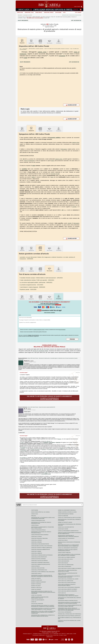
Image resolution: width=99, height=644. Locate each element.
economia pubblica (55, 138)
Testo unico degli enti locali (65, 559)
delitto (33, 177)
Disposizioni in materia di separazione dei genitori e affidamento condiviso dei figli (42, 576)
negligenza (46, 442)
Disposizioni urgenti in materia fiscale (68, 601)
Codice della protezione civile (39, 570)
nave (59, 449)
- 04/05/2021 (36, 282)
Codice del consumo (36, 542)
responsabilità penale (46, 474)
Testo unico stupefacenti (65, 567)
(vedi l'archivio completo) (50, 313)
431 (49, 441)
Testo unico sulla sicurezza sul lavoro (68, 579)
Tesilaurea (50, 41)
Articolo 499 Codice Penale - (51, 358)
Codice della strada (36, 537)
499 (24, 159)
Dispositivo (22, 129)
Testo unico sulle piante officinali (67, 583)
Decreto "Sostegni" (36, 584)
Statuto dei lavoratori (37, 604)
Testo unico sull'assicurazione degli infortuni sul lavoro (68, 571)
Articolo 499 (47, 18)
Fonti (23, 17)
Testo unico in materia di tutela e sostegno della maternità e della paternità (69, 555)
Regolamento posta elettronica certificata (69, 616)
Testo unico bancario (64, 561)
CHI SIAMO (65, 15)
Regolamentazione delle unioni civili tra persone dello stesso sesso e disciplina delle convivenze (43, 592)
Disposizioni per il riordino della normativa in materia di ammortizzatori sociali (43, 616)
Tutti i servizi (78, 12)
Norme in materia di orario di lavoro (67, 512)
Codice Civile (20, 12)
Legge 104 (34, 602)
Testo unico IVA (62, 593)
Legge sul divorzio (36, 589)
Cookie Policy (56, 635)
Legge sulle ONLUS (63, 540)
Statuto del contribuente (65, 612)
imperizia (58, 442)
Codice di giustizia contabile (38, 559)
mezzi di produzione (29, 161)
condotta (24, 169)
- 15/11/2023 (31, 285)
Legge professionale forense (66, 514)
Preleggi (34, 516)
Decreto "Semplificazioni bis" (39, 582)
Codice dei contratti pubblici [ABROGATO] (42, 548)
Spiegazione (31, 41)
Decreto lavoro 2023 (37, 580)
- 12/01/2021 (41, 278)
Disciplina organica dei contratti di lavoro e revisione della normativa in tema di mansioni (43, 606)
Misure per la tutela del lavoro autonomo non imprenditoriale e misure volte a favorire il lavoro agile (43, 612)
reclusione (62, 56)
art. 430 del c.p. (24, 458)
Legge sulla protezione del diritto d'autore (69, 518)
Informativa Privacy (49, 635)
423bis (69, 447)
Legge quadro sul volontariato (66, 538)
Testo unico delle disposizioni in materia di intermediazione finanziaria (69, 577)
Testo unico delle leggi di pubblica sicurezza (70, 568)
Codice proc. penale (49, 12)
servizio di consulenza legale (40, 351)
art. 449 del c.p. (24, 447)
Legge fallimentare (63, 516)
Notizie (40, 41)
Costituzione (58, 12)
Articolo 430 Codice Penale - (37, 407)
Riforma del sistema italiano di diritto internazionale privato (68, 550)
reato (34, 166)
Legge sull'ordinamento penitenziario (68, 548)
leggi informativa (62, 330)
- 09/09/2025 (32, 287)
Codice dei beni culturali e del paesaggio (42, 546)
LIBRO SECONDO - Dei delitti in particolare (36, 49)
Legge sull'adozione (36, 595)
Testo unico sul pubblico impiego (66, 557)
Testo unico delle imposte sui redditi (68, 589)
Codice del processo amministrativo (41, 549)
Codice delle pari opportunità (39, 557)
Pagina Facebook (66, 639)
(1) (62, 53)
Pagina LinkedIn (72, 639)
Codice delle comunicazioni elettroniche (42, 555)
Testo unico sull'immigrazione (66, 565)
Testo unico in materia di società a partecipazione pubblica (67, 585)
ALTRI (64, 12)
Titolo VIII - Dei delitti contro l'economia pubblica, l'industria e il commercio (57, 49)
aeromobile (24, 451)
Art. (24, 20)
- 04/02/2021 (37, 280)
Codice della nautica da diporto (39, 561)
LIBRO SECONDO (41, 17)
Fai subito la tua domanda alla (50, 398)
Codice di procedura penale (38, 530)
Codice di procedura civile (38, 520)
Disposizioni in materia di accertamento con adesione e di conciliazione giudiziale (69, 603)
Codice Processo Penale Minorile (40, 535)
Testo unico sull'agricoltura (66, 581)
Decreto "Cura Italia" (37, 588)
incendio (23, 448)
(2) (47, 55)
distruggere (64, 149)
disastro (60, 439)
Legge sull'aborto (36, 578)
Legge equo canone (63, 529)
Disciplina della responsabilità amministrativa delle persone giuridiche (68, 536)
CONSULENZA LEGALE (75, 15)
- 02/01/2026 (28, 289)
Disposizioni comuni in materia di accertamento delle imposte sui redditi (68, 595)
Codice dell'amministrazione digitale (41, 564)
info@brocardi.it (42, 635)
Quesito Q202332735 (51, 407)
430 (47, 441)
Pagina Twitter (69, 639)
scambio (74, 207)
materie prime (42, 52)
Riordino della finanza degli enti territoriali (70, 614)
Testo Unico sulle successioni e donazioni (69, 587)
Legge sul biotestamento (38, 600)
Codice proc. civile (29, 12)
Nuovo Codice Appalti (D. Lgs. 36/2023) (40, 512)
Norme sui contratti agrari (65, 522)
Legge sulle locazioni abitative (66, 527)
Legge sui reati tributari (64, 553)
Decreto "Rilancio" (36, 586)
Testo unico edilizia (63, 563)
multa (25, 58)
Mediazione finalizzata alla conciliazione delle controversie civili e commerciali (68, 545)
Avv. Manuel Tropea (54, 632)
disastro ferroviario (35, 449)
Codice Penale (39, 12)
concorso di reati (55, 174)
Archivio (65, 635)
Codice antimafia (36, 566)
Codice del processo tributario (39, 538)
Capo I (33, 18)
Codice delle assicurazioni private (40, 544)
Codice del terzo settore (38, 568)
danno (53, 161)
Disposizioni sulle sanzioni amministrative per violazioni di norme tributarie (70, 606)
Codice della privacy (37, 540)
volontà (70, 223)
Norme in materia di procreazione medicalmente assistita (40, 598)
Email (20, 315)
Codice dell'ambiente (37, 553)
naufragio (44, 449)
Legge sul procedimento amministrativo (68, 531)
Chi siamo (61, 635)
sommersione (51, 449)
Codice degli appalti (36, 574)
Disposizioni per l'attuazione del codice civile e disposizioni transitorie (43, 518)
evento (46, 473)
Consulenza (59, 41)
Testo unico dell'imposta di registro (67, 591)
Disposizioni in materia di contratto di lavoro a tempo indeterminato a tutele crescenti (43, 609)
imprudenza (52, 442)
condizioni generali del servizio (39, 330)
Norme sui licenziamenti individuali (67, 510)
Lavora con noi (49, 637)
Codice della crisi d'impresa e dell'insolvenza (43, 572)
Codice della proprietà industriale (40, 562)
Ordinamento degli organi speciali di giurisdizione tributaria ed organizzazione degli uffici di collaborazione (69, 609)
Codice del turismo (36, 551)
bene (52, 177)
